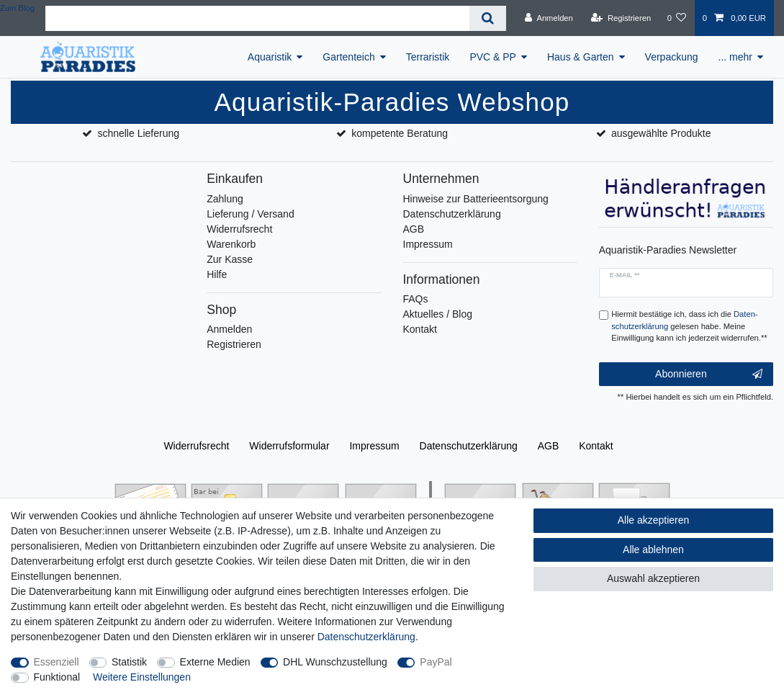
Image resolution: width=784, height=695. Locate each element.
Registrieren (234, 344)
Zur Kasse (230, 259)
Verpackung (672, 57)
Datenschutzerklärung (452, 214)
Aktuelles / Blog (438, 314)
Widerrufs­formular (289, 446)
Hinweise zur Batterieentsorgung (476, 199)
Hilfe (217, 274)
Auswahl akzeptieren (653, 578)
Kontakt (420, 329)
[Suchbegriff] (257, 18)
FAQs (416, 299)
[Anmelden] (549, 18)
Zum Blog (17, 8)
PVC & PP (493, 57)
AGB (414, 229)
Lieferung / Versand (250, 214)
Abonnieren (709, 375)
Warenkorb (231, 244)
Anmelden (229, 329)
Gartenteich (348, 57)
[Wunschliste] (676, 18)
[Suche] (488, 18)
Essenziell (57, 662)
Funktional (57, 677)
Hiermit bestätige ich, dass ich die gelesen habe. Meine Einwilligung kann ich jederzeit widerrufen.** (689, 326)
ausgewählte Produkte (661, 133)
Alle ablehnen (653, 550)
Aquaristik (270, 57)
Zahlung (225, 199)
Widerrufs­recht (196, 446)
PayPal (436, 662)
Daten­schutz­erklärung (469, 446)
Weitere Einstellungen (142, 677)
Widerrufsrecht (239, 229)
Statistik (129, 662)
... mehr (735, 57)
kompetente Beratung (400, 133)
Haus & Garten (581, 57)
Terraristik (428, 57)
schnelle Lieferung (138, 133)
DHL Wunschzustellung (335, 662)
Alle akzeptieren (654, 520)
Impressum (428, 244)
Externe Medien (215, 662)
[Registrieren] (621, 18)
